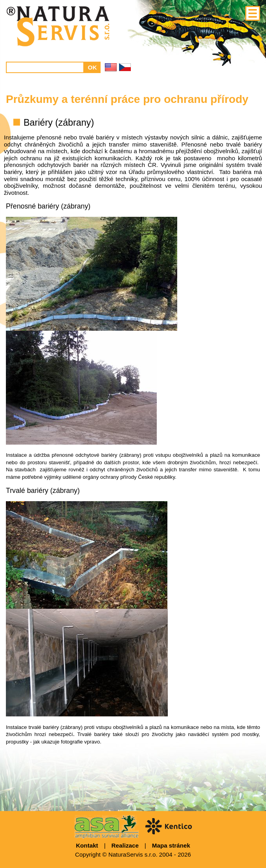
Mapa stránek (171, 845)
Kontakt (87, 845)
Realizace (125, 845)
